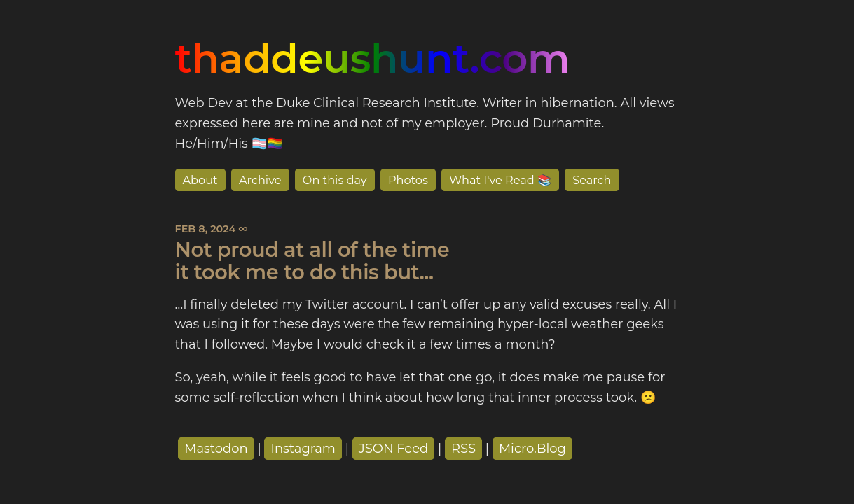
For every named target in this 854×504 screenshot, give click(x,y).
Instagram (303, 449)
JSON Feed (394, 449)
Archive (260, 180)
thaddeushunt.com (373, 58)
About (200, 180)
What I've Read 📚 (500, 180)
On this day (335, 180)
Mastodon (216, 449)
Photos (408, 180)
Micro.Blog (532, 449)
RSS (463, 449)
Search (592, 180)
